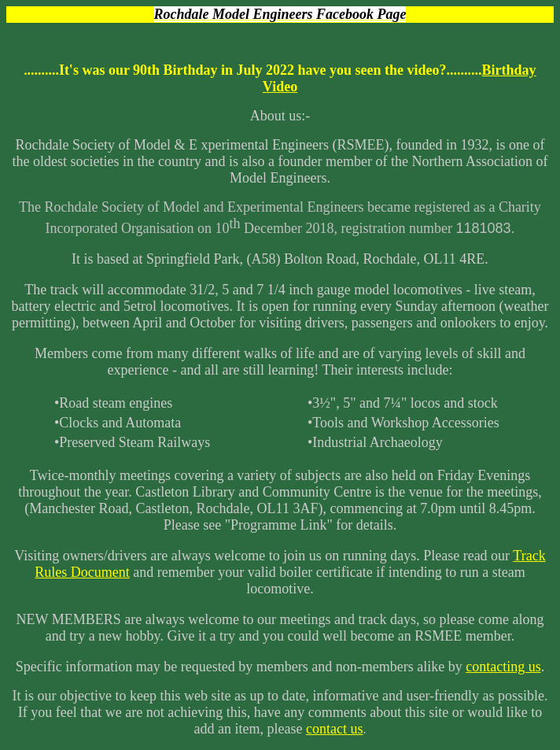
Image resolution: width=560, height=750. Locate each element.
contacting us (503, 667)
